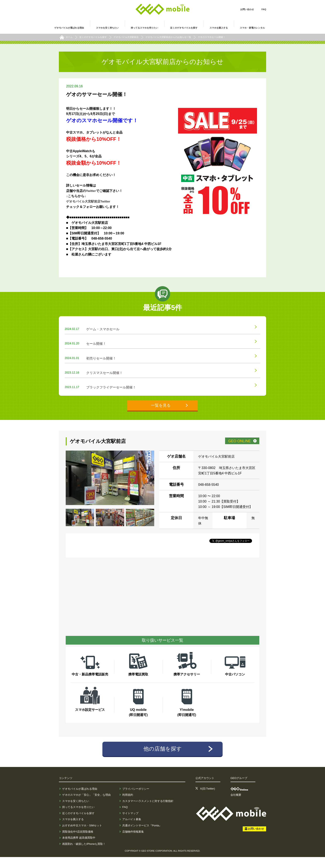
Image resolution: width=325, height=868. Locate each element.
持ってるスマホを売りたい (78, 818)
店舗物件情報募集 (133, 843)
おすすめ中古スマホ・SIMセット (82, 836)
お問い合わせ (247, 9)
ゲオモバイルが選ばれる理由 (80, 800)
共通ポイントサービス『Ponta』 (142, 836)
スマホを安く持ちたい (76, 812)
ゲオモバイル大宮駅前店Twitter (90, 201)
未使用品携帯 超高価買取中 (79, 849)
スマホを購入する (73, 830)
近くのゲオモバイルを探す (78, 824)
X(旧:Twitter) (207, 800)
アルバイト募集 (132, 830)
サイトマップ (130, 824)
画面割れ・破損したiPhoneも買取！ (84, 855)
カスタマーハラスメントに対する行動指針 (148, 812)
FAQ (264, 9)
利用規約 (128, 806)
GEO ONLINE (236, 451)
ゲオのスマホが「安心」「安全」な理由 (86, 806)
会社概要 (236, 806)
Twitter (91, 191)
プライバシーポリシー (136, 800)
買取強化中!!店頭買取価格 (78, 843)
